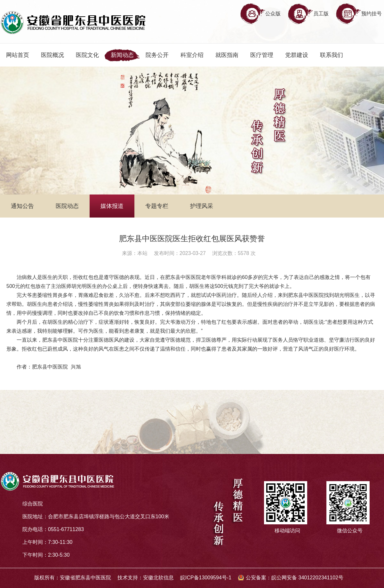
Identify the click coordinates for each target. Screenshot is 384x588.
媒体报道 (112, 206)
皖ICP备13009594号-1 (206, 578)
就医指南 (227, 55)
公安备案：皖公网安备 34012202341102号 (295, 578)
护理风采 (202, 206)
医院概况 (52, 55)
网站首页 (18, 55)
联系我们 (332, 55)
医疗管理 (262, 55)
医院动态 (67, 206)
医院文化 (87, 55)
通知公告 (22, 206)
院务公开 (157, 55)
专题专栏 (157, 206)
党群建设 (297, 55)
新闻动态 (122, 55)
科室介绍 (192, 55)
